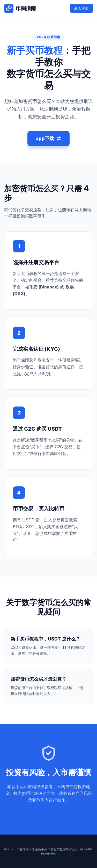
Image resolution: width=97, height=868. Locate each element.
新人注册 (81, 8)
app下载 (48, 138)
